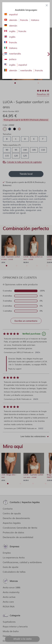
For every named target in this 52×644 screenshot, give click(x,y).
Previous (3, 54)
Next (49, 54)
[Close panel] (47, 5)
